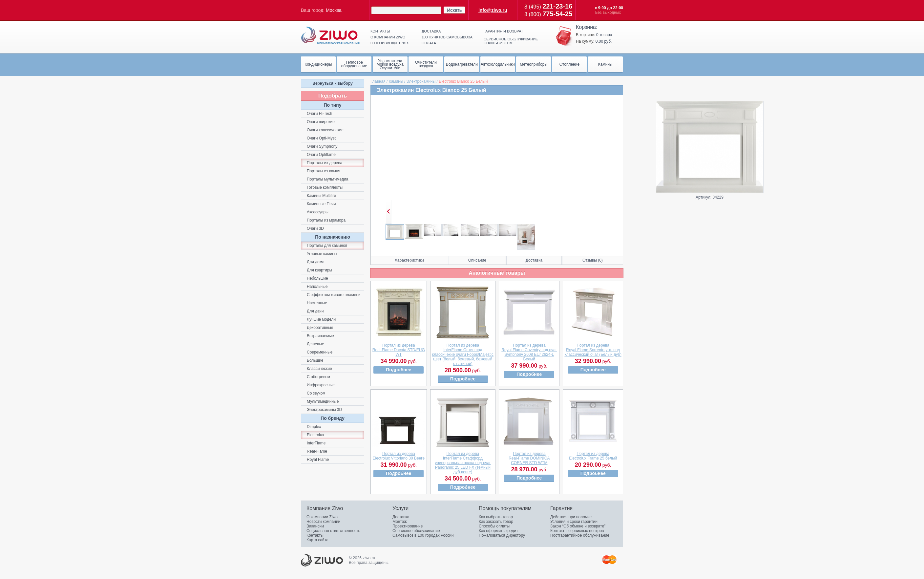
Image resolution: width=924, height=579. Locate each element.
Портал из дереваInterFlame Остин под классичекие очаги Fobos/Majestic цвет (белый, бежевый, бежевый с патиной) (463, 354)
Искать (454, 10)
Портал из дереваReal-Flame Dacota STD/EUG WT (399, 350)
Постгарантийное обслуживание (580, 535)
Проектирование (408, 526)
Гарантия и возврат (503, 31)
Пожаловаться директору (502, 535)
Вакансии (315, 526)
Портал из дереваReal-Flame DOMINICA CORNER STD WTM (529, 458)
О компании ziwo (388, 37)
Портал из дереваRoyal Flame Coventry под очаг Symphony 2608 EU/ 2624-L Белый (529, 352)
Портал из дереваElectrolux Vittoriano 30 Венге (399, 456)
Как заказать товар (496, 522)
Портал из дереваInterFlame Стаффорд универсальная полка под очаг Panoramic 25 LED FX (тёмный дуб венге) (463, 463)
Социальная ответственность (333, 531)
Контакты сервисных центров (577, 531)
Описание (477, 260)
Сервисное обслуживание (416, 531)
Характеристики (409, 260)
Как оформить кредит (498, 531)
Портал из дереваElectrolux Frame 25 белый (593, 456)
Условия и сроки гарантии (574, 522)
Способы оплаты (494, 526)
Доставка (431, 31)
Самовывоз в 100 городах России (423, 535)
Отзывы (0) (593, 260)
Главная (378, 81)
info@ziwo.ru (493, 10)
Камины (396, 81)
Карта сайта (317, 540)
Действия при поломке (571, 517)
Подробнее (399, 370)
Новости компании (323, 522)
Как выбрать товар (496, 517)
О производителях (390, 43)
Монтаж (400, 522)
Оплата (429, 43)
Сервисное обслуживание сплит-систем (511, 41)
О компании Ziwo (322, 517)
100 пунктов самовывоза (447, 37)
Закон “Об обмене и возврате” (578, 526)
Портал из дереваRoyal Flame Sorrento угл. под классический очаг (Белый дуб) (593, 350)
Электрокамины (421, 81)
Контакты (380, 31)
